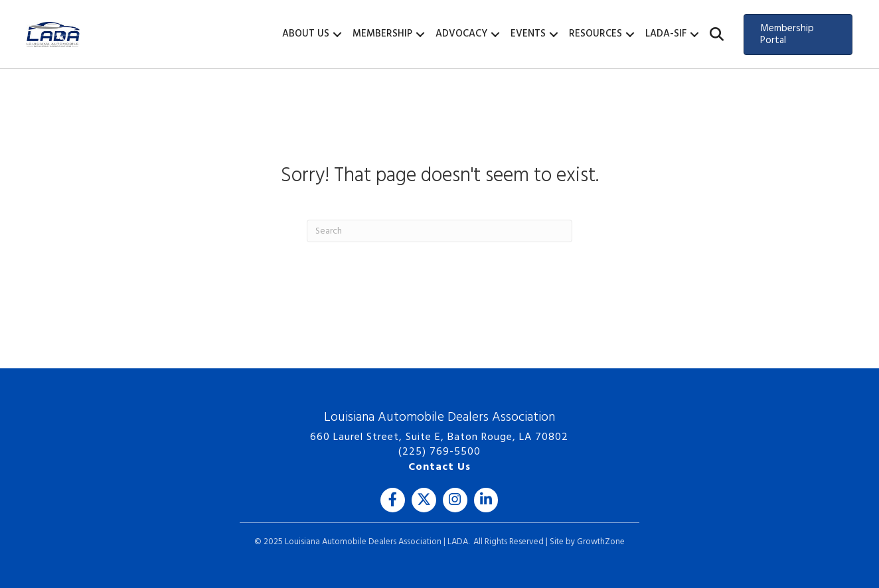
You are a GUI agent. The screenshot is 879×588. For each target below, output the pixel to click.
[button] (717, 35)
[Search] (439, 231)
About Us (306, 34)
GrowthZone (601, 542)
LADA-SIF (666, 34)
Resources (596, 34)
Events (528, 34)
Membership (382, 34)
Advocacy (461, 34)
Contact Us (439, 467)
